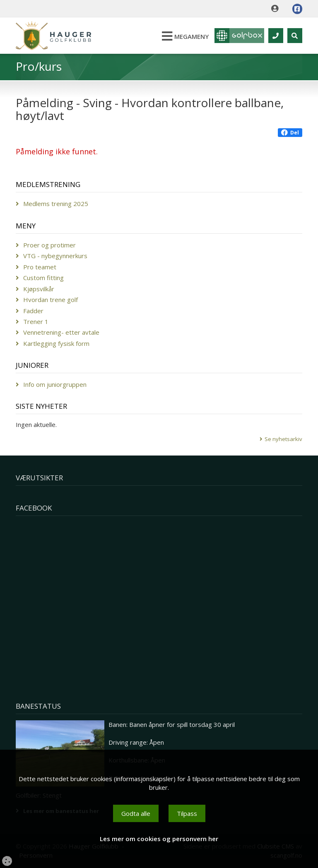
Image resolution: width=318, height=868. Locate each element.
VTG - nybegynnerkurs (55, 256)
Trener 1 (36, 321)
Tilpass (187, 813)
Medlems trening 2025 (56, 204)
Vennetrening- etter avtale (61, 332)
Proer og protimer (49, 245)
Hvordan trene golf (51, 300)
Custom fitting (43, 278)
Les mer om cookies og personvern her (159, 839)
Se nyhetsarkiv (283, 439)
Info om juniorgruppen (55, 384)
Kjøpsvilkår (39, 289)
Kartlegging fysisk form (56, 343)
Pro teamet (40, 267)
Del (290, 133)
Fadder (33, 311)
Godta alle (136, 813)
